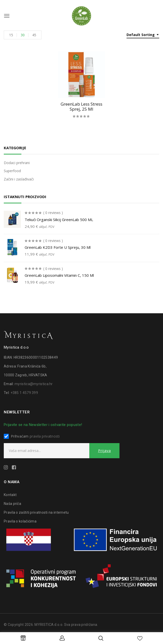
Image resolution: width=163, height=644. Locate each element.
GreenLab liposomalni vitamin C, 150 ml (59, 275)
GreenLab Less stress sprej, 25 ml (81, 106)
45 (34, 35)
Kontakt (10, 495)
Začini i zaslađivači (19, 179)
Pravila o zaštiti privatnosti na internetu (36, 512)
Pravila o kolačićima (20, 521)
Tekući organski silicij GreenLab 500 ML (59, 220)
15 (11, 35)
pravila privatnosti (45, 436)
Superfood (12, 171)
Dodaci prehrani (17, 163)
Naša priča (12, 504)
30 (23, 35)
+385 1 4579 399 (24, 393)
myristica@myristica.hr (34, 384)
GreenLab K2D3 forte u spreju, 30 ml (58, 247)
